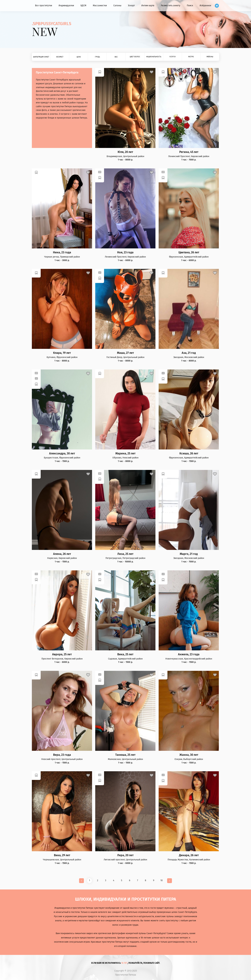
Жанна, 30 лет (189, 755)
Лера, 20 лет (125, 855)
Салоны (117, 6)
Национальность (154, 57)
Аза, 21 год (189, 353)
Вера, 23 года (62, 755)
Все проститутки (44, 6)
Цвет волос (135, 57)
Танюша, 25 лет (125, 755)
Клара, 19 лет (62, 353)
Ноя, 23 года (125, 252)
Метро (191, 57)
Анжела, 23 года (189, 654)
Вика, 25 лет (125, 654)
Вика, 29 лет (62, 855)
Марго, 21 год (189, 554)
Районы (210, 57)
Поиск (190, 6)
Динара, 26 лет (189, 855)
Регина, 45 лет (189, 152)
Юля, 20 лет (125, 152)
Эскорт (131, 6)
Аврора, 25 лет (62, 654)
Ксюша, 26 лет (189, 454)
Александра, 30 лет (62, 454)
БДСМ (83, 6)
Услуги (172, 57)
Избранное (205, 6)
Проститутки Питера (126, 975)
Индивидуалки (66, 6)
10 (162, 880)
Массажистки (100, 6)
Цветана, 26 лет (189, 252)
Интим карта (148, 6)
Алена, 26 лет (62, 554)
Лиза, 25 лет (125, 554)
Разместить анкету (171, 6)
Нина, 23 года (62, 252)
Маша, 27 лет (125, 353)
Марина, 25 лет (125, 454)
